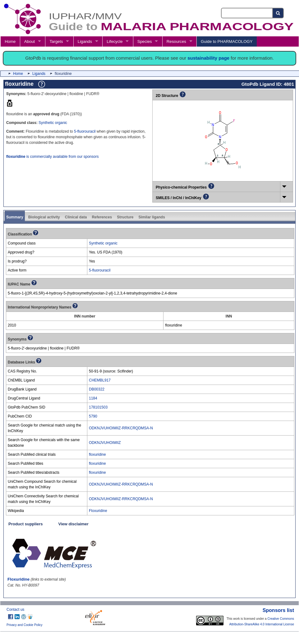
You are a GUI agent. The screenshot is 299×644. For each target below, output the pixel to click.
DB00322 (97, 389)
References (102, 217)
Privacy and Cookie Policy (25, 625)
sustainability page (208, 58)
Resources (176, 41)
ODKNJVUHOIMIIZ (105, 443)
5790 (93, 416)
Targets (56, 41)
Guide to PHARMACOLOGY (227, 41)
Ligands (85, 41)
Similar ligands (152, 217)
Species (145, 41)
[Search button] (278, 13)
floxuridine (97, 454)
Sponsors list (278, 610)
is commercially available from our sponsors (52, 157)
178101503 (98, 407)
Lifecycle (115, 41)
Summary (15, 217)
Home (10, 41)
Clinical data (76, 217)
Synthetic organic (53, 123)
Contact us (15, 610)
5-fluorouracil (85, 131)
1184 (93, 398)
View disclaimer (74, 524)
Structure (125, 217)
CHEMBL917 (100, 380)
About (30, 41)
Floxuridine (98, 511)
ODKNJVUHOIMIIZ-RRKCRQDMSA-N (121, 428)
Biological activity (44, 217)
